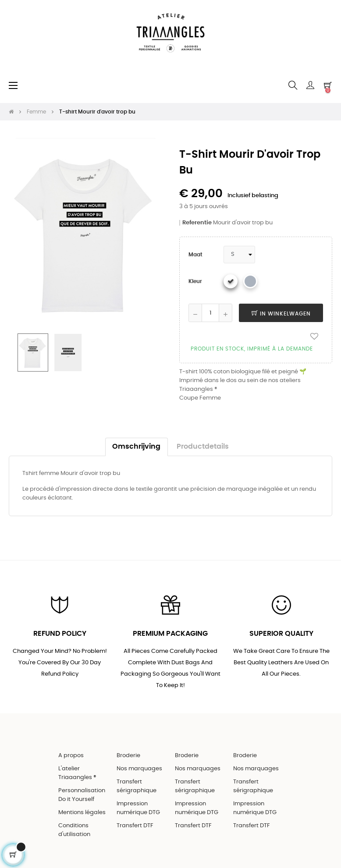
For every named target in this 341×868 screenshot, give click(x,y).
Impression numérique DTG (138, 808)
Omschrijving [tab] (136, 447)
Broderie (128, 756)
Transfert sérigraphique (137, 786)
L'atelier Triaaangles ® (77, 773)
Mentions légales (82, 813)
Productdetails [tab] (203, 447)
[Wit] (231, 281)
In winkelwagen (281, 314)
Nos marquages (139, 769)
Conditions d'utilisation (74, 830)
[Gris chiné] (250, 281)
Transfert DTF (135, 826)
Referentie (197, 223)
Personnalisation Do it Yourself (82, 795)
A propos (71, 756)
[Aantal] (210, 313)
